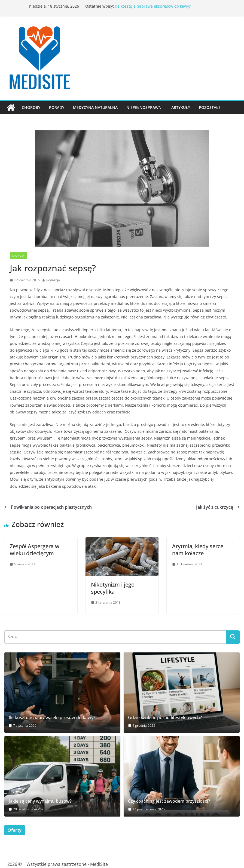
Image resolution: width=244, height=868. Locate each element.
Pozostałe (210, 107)
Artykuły (181, 107)
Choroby (31, 107)
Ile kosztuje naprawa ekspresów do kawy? (153, 6)
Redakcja (53, 280)
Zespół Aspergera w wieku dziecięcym (35, 550)
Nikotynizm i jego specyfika (113, 588)
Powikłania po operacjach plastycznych (48, 507)
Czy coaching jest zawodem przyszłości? (169, 801)
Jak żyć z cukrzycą (218, 507)
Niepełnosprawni (144, 107)
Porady (57, 107)
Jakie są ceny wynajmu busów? (40, 801)
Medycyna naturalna (95, 107)
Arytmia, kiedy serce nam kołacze (198, 550)
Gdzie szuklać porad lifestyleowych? (165, 718)
